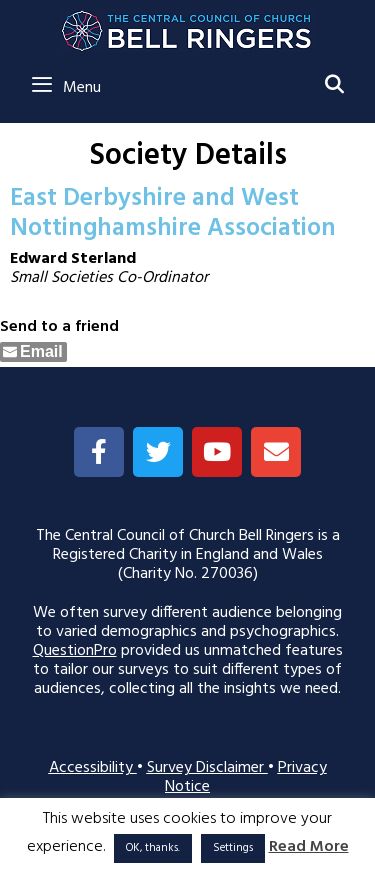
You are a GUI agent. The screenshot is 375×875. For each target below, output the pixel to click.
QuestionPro (75, 651)
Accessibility (93, 768)
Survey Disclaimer (207, 768)
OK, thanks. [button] (153, 848)
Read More (309, 847)
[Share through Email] (33, 352)
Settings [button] (233, 848)
